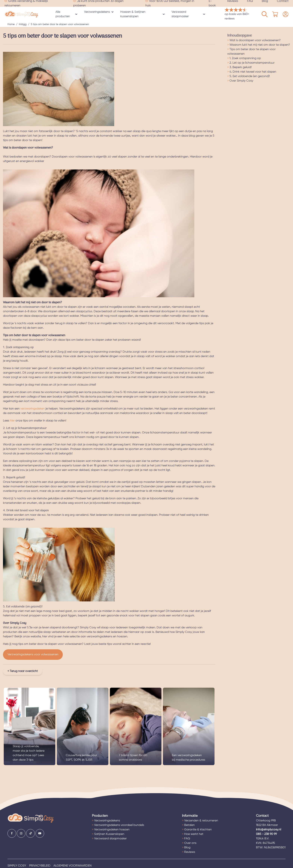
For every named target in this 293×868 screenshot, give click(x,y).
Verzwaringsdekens (97, 12)
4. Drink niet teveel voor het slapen (252, 72)
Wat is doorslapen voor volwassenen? (254, 40)
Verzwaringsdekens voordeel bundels (118, 825)
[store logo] (21, 14)
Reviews (189, 852)
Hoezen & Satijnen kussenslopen (133, 14)
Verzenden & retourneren (200, 821)
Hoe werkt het (193, 834)
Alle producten (63, 14)
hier (12, 421)
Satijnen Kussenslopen (108, 834)
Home (11, 24)
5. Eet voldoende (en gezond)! (249, 76)
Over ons (189, 843)
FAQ (186, 839)
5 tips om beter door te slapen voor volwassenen (60, 24)
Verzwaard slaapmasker (180, 14)
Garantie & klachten (197, 830)
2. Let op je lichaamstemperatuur (251, 63)
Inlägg (23, 24)
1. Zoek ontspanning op (244, 58)
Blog (186, 848)
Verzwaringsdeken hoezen (111, 830)
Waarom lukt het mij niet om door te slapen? (259, 45)
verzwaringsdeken (33, 409)
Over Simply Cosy (240, 81)
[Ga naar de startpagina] (31, 818)
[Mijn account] (265, 14)
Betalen (188, 825)
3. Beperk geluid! (239, 67)
